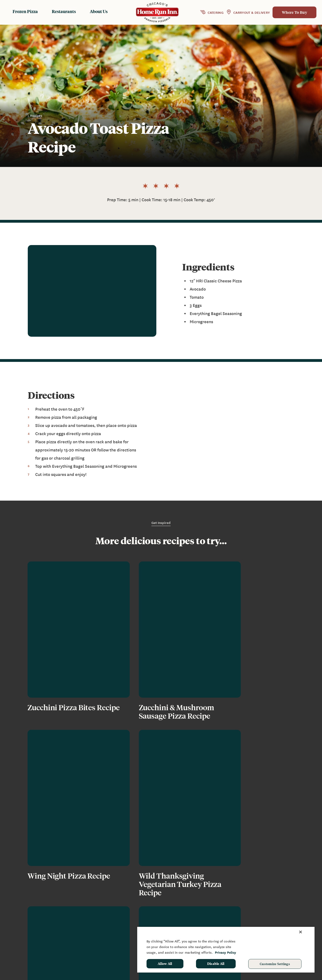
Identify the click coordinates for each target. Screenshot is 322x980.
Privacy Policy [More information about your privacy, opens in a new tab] (226, 952)
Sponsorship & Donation (291, 914)
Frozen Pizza (25, 11)
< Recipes (35, 115)
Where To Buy (294, 12)
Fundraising (280, 907)
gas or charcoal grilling (63, 458)
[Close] (301, 932)
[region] (226, 949)
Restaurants (64, 11)
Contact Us (236, 921)
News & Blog (237, 907)
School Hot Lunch (285, 921)
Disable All (216, 963)
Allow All (165, 963)
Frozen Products (184, 907)
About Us (99, 11)
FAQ (229, 914)
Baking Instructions (187, 921)
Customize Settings (275, 964)
